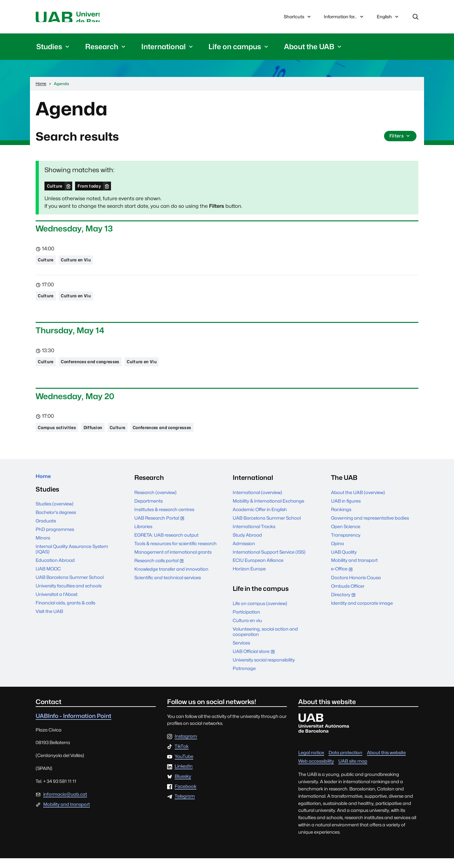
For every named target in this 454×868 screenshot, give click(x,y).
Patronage (244, 678)
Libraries (143, 536)
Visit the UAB (49, 624)
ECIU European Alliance (258, 570)
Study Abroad (247, 544)
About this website (386, 762)
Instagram (186, 746)
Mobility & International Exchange (268, 510)
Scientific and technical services (168, 587)
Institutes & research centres (164, 519)
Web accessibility (316, 770)
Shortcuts (298, 18)
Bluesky (183, 786)
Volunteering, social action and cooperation (265, 641)
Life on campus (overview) (260, 613)
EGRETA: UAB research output (166, 545)
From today (96, 188)
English (388, 20)
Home (45, 487)
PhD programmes (55, 542)
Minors (43, 551)
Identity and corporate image (362, 613)
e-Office (343, 579)
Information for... (344, 18)
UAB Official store (255, 662)
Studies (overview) (55, 517)
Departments (148, 510)
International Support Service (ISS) (269, 561)
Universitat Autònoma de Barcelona (95, 18)
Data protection (345, 762)
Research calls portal (160, 571)
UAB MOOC (48, 582)
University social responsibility (264, 670)
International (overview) (257, 502)
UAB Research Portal (161, 528)
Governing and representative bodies (370, 527)
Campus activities (60, 436)
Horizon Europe (249, 578)
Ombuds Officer (348, 596)
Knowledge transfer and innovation (171, 579)
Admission (244, 553)
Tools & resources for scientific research (175, 553)
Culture (56, 188)
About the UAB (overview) (358, 502)
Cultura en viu (247, 630)
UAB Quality (344, 561)
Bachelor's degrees (56, 525)
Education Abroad (55, 573)
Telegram (185, 806)
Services (241, 652)
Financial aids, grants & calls (65, 616)
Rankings (341, 519)
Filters (399, 139)
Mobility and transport (354, 570)
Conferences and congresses (99, 369)
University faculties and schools (69, 599)
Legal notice (311, 762)
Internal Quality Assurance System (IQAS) (72, 562)
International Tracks (254, 536)
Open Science (346, 536)
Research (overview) (155, 502)
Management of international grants (173, 562)
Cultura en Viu (82, 264)
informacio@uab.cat (65, 804)
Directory (345, 605)
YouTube (184, 766)
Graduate (46, 534)
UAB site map (353, 770)
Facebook (186, 796)
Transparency (346, 544)
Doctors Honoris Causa (356, 587)
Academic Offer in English (260, 519)
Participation (246, 622)
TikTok (182, 756)
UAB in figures (346, 510)
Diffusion (101, 436)
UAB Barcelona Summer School (70, 590)
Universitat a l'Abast (57, 607)
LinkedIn (184, 776)
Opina (338, 553)
